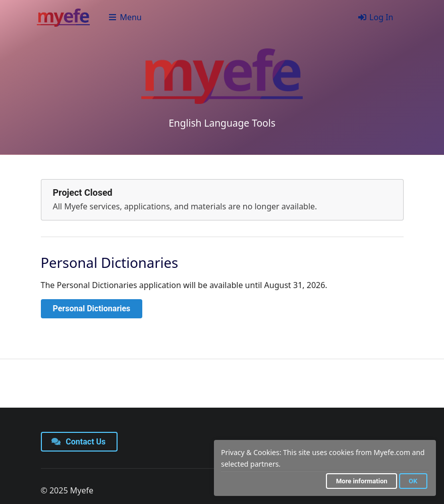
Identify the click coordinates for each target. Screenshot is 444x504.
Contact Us (79, 442)
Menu (125, 17)
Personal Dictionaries (92, 309)
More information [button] (362, 481)
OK (413, 481)
